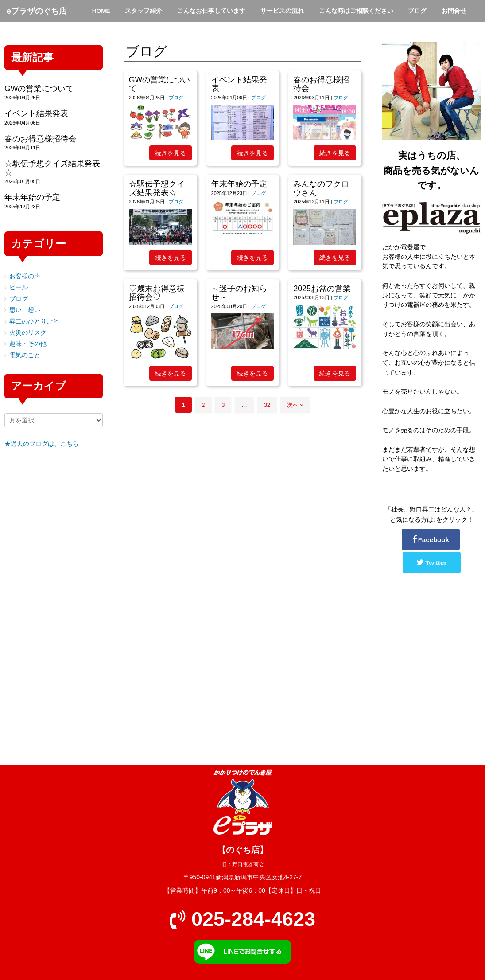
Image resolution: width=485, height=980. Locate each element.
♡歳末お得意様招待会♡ (157, 293)
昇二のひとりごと (34, 322)
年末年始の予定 (239, 184)
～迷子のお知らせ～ (239, 293)
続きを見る (171, 153)
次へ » (295, 405)
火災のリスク (28, 333)
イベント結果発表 (239, 84)
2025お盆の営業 (322, 289)
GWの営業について (159, 84)
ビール (19, 287)
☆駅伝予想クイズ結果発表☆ (157, 188)
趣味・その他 (28, 344)
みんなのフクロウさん (321, 188)
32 (267, 405)
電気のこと (25, 355)
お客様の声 (25, 276)
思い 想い (25, 310)
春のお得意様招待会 (321, 84)
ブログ (176, 98)
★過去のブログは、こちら (42, 444)
